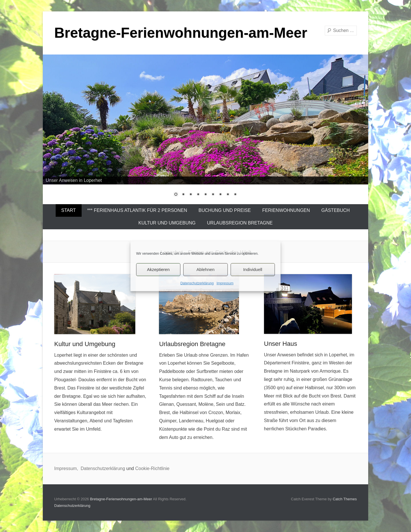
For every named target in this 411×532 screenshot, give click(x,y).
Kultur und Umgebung (167, 223)
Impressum (225, 283)
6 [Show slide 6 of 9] (213, 195)
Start (69, 210)
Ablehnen (205, 269)
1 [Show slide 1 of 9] (176, 195)
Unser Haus (281, 344)
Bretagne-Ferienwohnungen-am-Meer (181, 33)
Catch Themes (345, 499)
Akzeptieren (158, 269)
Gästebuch (336, 210)
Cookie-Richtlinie (152, 468)
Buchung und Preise (225, 210)
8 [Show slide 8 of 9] (228, 195)
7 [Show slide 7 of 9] (220, 195)
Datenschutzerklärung (197, 283)
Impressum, (67, 468)
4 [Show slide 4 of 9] (198, 195)
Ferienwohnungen (286, 210)
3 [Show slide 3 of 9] (191, 195)
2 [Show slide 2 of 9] (183, 195)
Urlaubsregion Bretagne (240, 223)
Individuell (253, 269)
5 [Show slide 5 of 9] (205, 195)
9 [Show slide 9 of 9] (235, 195)
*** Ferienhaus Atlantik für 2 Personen (137, 210)
